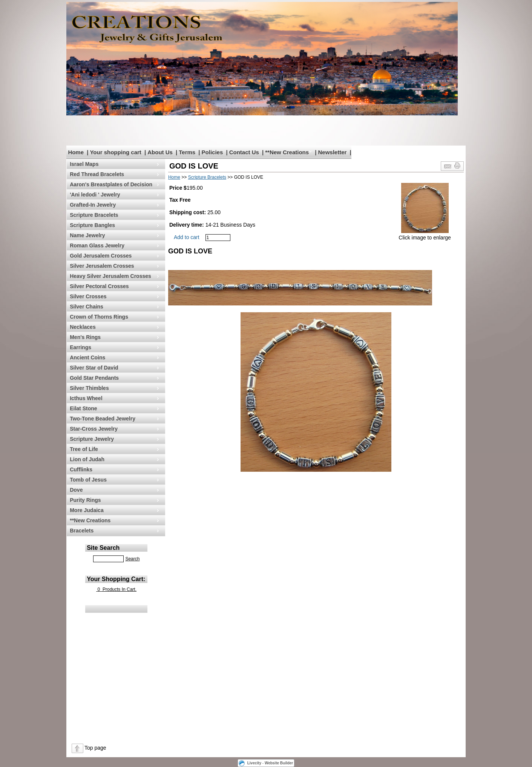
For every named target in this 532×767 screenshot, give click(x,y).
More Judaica (87, 510)
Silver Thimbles (89, 388)
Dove (76, 490)
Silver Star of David (94, 368)
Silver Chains (87, 307)
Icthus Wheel (86, 398)
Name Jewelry (87, 235)
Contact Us (244, 152)
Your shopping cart (115, 152)
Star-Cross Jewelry (94, 429)
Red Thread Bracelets (97, 174)
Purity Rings (85, 500)
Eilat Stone (83, 408)
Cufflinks (81, 469)
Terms (187, 152)
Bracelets (82, 531)
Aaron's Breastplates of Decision (111, 184)
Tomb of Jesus (88, 480)
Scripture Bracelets (94, 215)
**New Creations (287, 152)
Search (132, 559)
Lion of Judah (87, 459)
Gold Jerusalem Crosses (101, 256)
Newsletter (332, 152)
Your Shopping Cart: (116, 579)
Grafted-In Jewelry (93, 205)
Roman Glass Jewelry (97, 245)
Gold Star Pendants (94, 378)
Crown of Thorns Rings (99, 317)
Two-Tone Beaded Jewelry (103, 419)
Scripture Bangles (92, 225)
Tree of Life (84, 449)
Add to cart (187, 237)
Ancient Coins (87, 357)
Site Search (103, 548)
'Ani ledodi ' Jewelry (95, 195)
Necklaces (83, 327)
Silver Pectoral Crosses (99, 286)
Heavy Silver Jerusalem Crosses (110, 276)
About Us (160, 152)
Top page (95, 748)
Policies (212, 152)
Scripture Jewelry (92, 439)
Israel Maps (84, 164)
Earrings (80, 347)
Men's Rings (85, 337)
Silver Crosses (88, 296)
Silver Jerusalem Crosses (102, 266)
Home (76, 152)
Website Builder (279, 763)
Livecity (254, 763)
